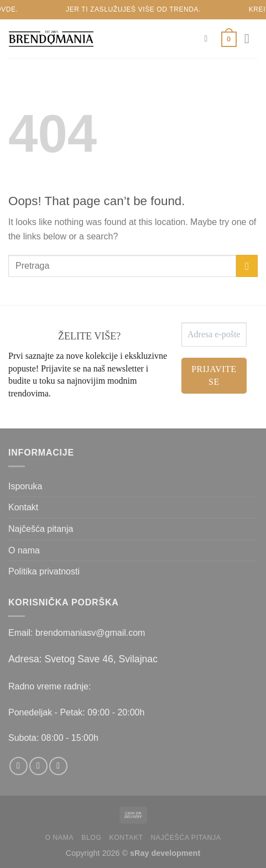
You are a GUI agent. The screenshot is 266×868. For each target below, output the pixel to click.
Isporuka (25, 486)
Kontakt (23, 507)
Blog (91, 838)
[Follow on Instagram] (38, 766)
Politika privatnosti (44, 571)
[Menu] (251, 38)
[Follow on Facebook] (19, 766)
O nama (24, 550)
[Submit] (247, 266)
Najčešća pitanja (41, 529)
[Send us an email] (58, 766)
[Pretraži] (209, 38)
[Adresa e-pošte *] (214, 334)
